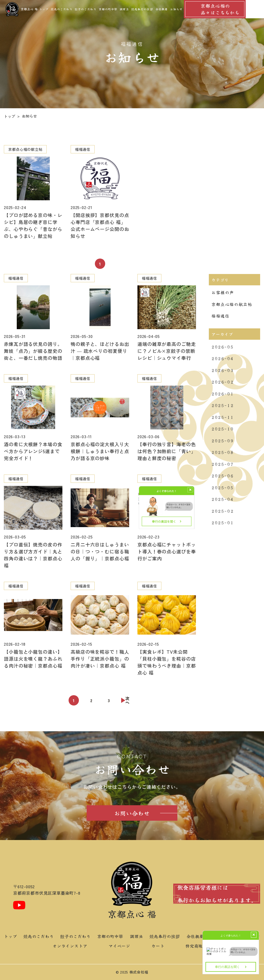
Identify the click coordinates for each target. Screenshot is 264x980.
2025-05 (222, 487)
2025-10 (222, 429)
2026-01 (222, 394)
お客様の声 (223, 292)
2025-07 (222, 464)
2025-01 (222, 522)
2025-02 (222, 511)
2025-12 (222, 405)
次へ (127, 700)
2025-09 (222, 441)
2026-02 (222, 382)
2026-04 (222, 358)
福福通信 (220, 316)
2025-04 (222, 499)
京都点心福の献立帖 (232, 304)
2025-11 (222, 417)
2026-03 (222, 370)
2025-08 (222, 452)
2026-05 (222, 347)
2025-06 (222, 476)
